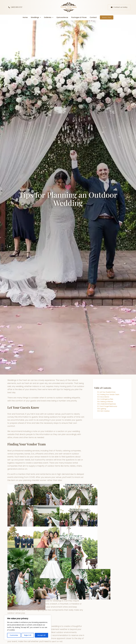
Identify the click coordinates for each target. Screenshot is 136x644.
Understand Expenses (108, 404)
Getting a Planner (107, 402)
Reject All (28, 635)
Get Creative (105, 411)
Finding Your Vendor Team (110, 395)
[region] (28, 627)
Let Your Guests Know (108, 392)
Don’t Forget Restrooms (109, 406)
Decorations (105, 397)
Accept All (41, 635)
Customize (14, 635)
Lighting (103, 409)
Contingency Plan (107, 399)
